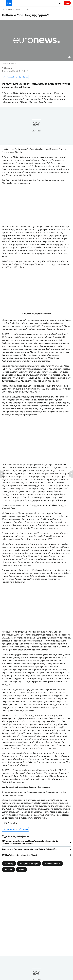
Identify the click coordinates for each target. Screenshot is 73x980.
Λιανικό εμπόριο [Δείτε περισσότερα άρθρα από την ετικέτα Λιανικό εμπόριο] (52, 863)
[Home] (3, 10)
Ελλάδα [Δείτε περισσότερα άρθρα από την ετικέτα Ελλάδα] (8, 869)
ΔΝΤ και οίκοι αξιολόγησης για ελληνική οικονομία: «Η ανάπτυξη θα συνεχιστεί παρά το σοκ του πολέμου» (30, 842)
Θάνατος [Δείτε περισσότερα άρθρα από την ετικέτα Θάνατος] (9, 863)
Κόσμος (17, 10)
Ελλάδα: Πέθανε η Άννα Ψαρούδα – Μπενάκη (21, 855)
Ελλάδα (26, 10)
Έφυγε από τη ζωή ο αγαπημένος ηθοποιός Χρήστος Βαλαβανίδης (29, 849)
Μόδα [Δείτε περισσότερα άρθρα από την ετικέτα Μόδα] (21, 869)
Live (67, 3)
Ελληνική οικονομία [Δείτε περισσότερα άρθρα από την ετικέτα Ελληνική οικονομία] (29, 863)
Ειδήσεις (9, 10)
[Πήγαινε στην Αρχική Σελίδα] (9, 3)
